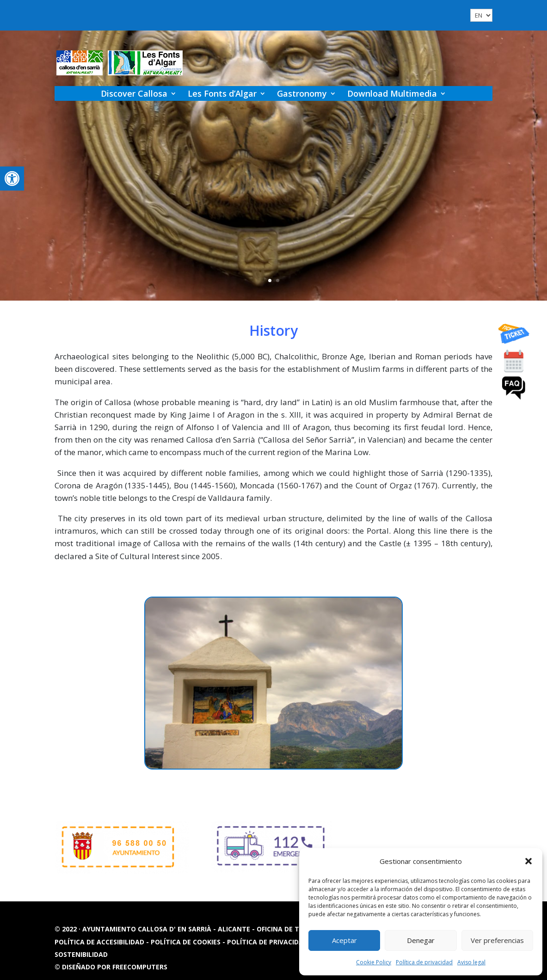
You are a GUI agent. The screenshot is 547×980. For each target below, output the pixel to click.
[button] (529, 861)
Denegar (421, 940)
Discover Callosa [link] (134, 93)
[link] (12, 179)
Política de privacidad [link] (424, 962)
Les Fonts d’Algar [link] (222, 93)
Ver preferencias (497, 940)
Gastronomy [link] (302, 93)
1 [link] (270, 280)
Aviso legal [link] (471, 962)
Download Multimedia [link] (392, 93)
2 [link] (278, 280)
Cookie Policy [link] (374, 962)
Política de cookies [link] (187, 942)
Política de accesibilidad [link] (100, 942)
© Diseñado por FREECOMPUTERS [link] (111, 967)
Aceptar (344, 940)
